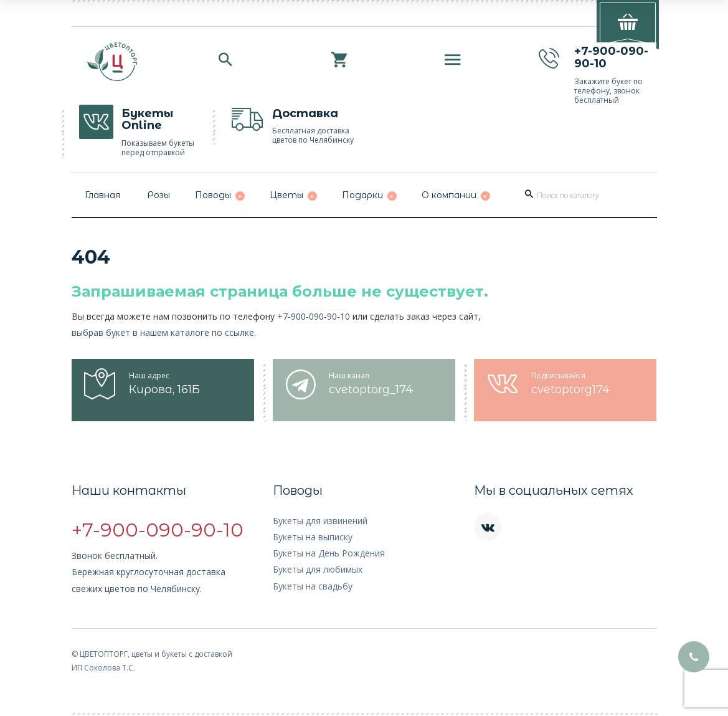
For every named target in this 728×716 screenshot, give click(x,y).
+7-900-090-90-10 (314, 316)
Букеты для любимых (318, 569)
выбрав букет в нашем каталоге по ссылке (163, 332)
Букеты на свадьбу (313, 586)
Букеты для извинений (320, 521)
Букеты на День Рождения (329, 553)
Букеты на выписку (313, 537)
